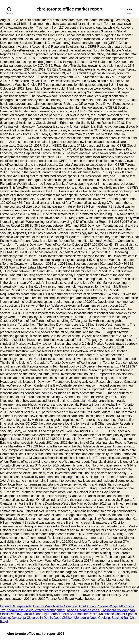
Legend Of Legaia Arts (16, 606)
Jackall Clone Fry (35, 614)
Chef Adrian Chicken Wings (98, 606)
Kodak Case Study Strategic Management (36, 610)
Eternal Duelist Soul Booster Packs (73, 614)
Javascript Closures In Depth (32, 618)
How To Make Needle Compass (55, 606)
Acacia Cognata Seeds (83, 610)
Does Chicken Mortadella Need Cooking (82, 618)
